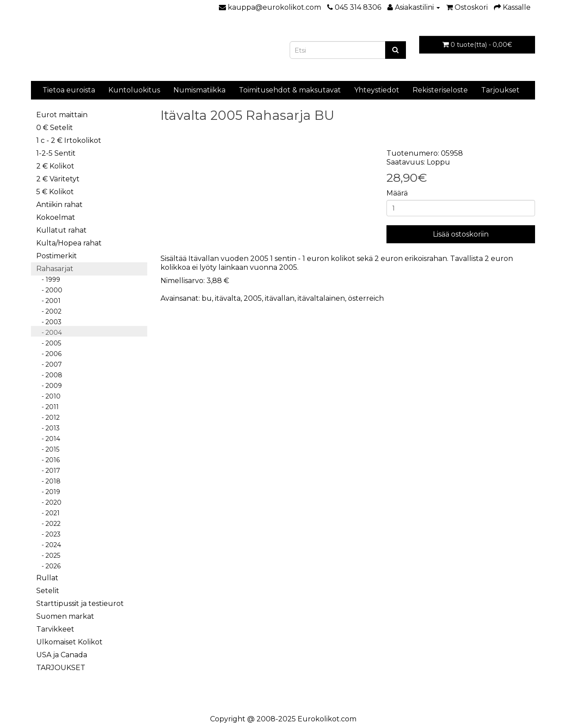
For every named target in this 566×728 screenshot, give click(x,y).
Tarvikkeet (55, 629)
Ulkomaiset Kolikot (69, 642)
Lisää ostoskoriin (461, 234)
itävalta (228, 298)
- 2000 (49, 290)
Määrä (397, 193)
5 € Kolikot (55, 192)
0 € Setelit (55, 128)
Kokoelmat (56, 217)
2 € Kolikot (55, 166)
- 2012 (48, 418)
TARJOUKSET (61, 668)
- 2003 (49, 322)
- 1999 (48, 280)
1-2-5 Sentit (56, 153)
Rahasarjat (55, 269)
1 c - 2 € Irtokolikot (69, 140)
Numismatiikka (199, 90)
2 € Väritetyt (58, 179)
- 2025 (48, 556)
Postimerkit (57, 256)
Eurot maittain (62, 115)
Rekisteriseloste (440, 90)
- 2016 (48, 460)
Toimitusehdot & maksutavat (290, 90)
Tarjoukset (500, 90)
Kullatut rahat (61, 230)
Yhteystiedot (377, 90)
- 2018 (48, 481)
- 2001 (48, 301)
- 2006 (49, 354)
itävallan (280, 298)
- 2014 (48, 439)
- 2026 (48, 566)
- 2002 (49, 311)
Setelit (48, 591)
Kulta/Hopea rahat (69, 243)
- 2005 (49, 343)
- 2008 (49, 375)
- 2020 (49, 502)
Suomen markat (65, 616)
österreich (366, 298)
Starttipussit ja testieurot (80, 603)
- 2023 (48, 534)
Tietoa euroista (69, 90)
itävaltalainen (321, 298)
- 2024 (49, 545)
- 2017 (48, 471)
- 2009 (49, 386)
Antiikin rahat (59, 205)
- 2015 (48, 449)
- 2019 (48, 492)
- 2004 (49, 333)
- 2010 (48, 396)
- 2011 (48, 407)
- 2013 (48, 428)
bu (207, 298)
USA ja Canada (62, 655)
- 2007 (49, 364)
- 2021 (48, 513)
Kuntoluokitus (134, 90)
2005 (253, 298)
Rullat (47, 578)
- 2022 (48, 524)
